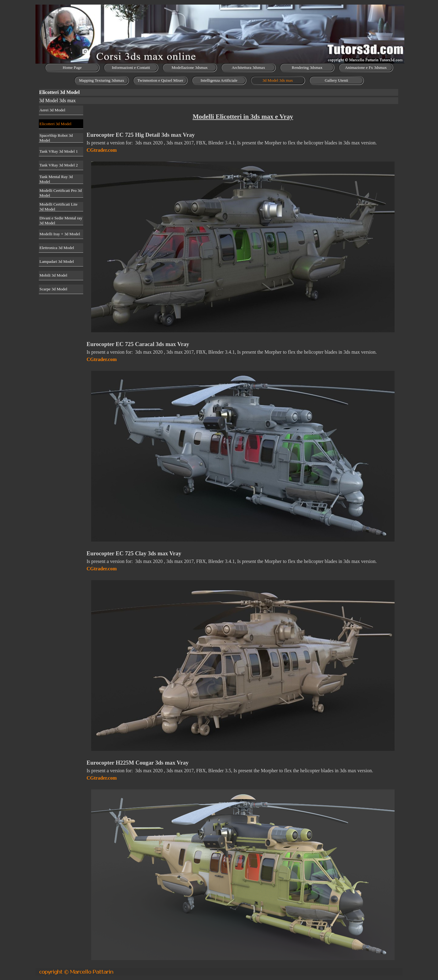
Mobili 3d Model (53, 275)
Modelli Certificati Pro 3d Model (61, 193)
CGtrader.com (102, 150)
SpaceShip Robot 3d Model (56, 138)
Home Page (72, 67)
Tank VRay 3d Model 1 (59, 151)
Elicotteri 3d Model (55, 124)
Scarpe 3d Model (53, 289)
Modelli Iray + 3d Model (60, 234)
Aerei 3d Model (52, 110)
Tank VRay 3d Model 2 (59, 165)
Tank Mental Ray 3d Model (56, 179)
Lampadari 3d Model (57, 261)
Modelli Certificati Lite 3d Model (58, 207)
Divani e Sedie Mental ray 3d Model (61, 220)
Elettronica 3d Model (57, 248)
